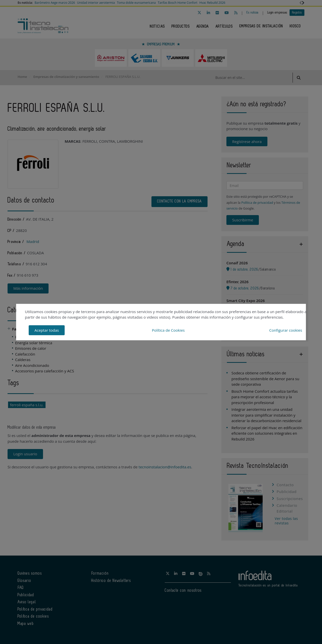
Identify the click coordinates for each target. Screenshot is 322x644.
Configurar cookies (286, 330)
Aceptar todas (47, 330)
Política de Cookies (168, 330)
